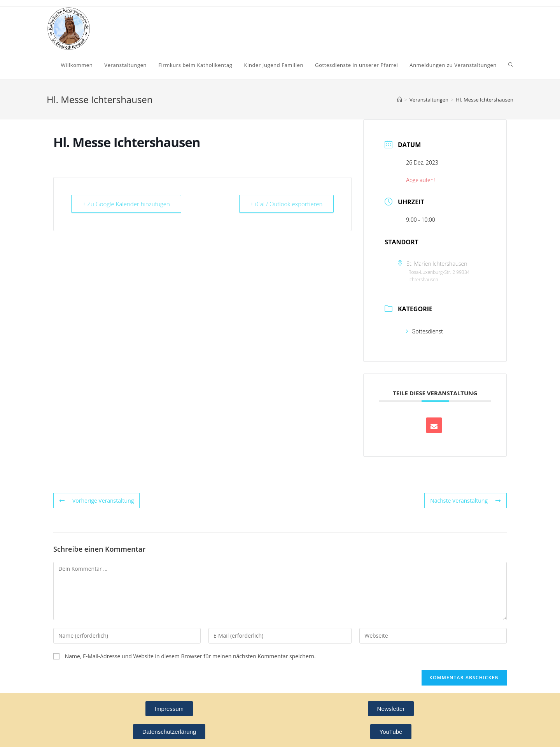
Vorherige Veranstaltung (96, 501)
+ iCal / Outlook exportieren (287, 204)
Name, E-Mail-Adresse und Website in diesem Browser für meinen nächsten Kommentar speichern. (190, 656)
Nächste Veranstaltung (465, 501)
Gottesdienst (424, 331)
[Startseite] (400, 100)
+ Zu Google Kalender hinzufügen (126, 204)
